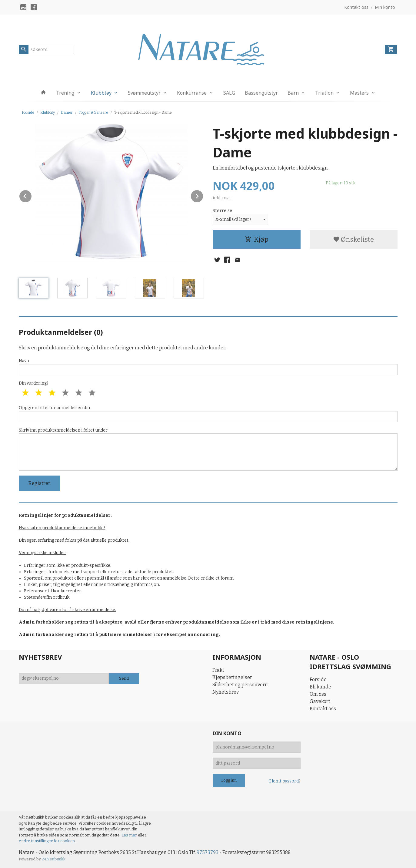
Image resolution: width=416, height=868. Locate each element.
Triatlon (324, 93)
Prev (32, 195)
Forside (28, 113)
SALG (229, 93)
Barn (293, 93)
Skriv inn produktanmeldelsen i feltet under (208, 449)
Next (203, 195)
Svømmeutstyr (144, 93)
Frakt (218, 670)
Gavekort (320, 701)
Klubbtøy (101, 93)
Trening (65, 93)
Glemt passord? (285, 781)
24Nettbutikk (54, 859)
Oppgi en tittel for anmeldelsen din (208, 414)
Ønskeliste (353, 239)
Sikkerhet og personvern (240, 685)
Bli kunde (320, 687)
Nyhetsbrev (226, 692)
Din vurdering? (34, 383)
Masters (359, 93)
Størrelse (222, 211)
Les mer (130, 835)
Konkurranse (192, 93)
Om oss (318, 694)
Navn (208, 367)
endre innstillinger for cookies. (47, 841)
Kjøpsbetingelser (232, 677)
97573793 (208, 852)
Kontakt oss (323, 709)
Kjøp (257, 239)
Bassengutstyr (261, 93)
